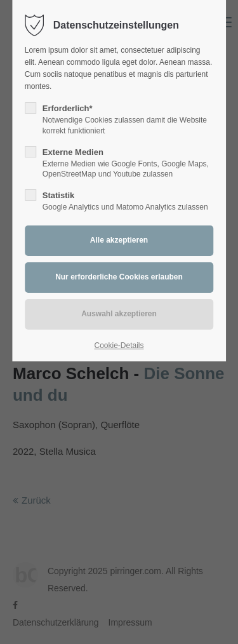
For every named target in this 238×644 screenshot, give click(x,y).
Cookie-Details (119, 345)
